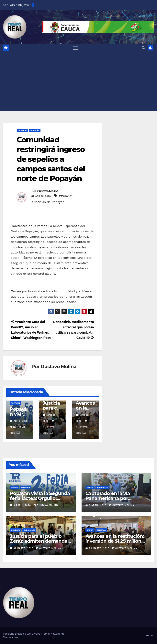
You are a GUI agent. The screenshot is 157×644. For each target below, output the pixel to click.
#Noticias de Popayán (48, 202)
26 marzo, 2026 (100, 548)
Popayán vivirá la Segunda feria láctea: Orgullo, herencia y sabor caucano (40, 498)
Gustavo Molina (48, 191)
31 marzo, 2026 (24, 548)
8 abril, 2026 (23, 505)
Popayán (35, 130)
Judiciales (102, 487)
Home (149, 635)
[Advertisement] (78, 82)
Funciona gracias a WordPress (22, 634)
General (22, 130)
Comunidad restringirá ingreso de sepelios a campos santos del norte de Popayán (51, 159)
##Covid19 (67, 196)
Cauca (14, 487)
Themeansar (11, 637)
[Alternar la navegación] (75, 48)
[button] (143, 48)
